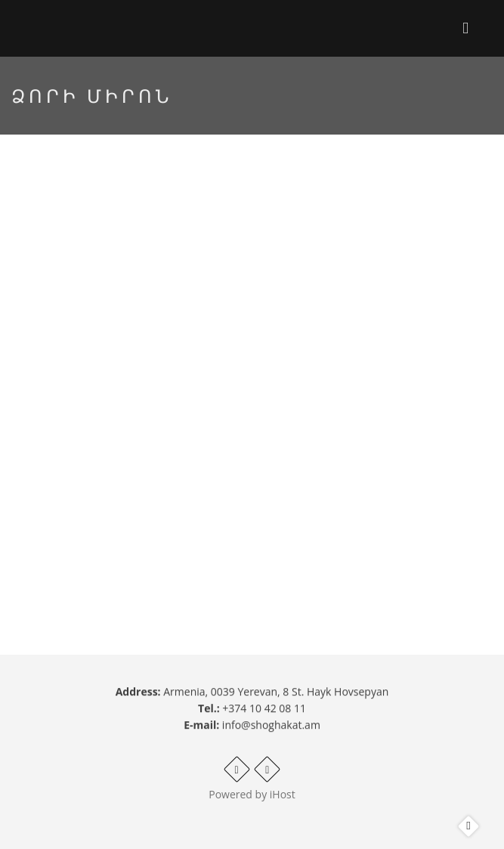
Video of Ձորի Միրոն (252, 355)
